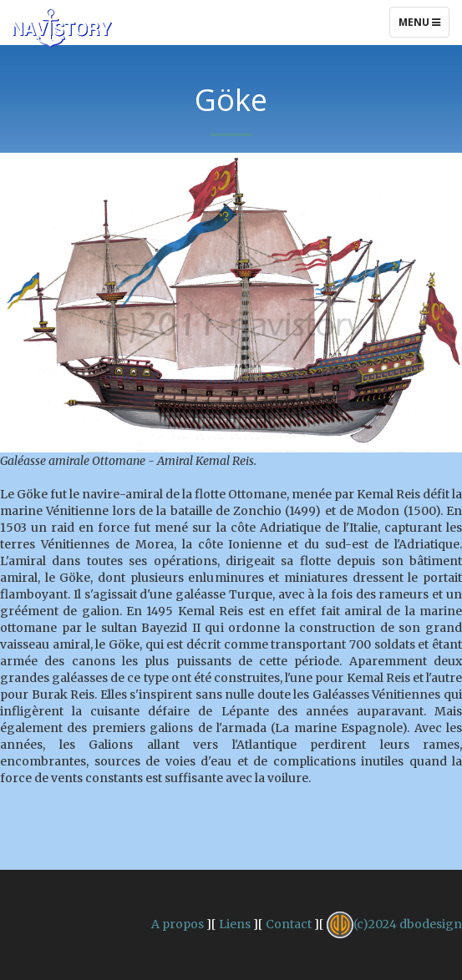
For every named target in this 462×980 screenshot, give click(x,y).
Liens (235, 924)
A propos (178, 924)
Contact (289, 924)
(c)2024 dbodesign (394, 924)
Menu (424, 26)
